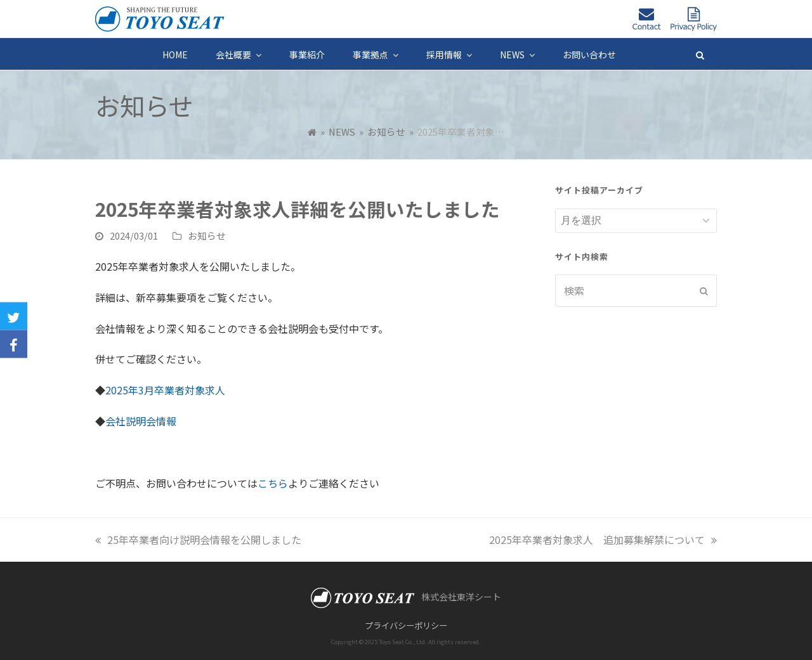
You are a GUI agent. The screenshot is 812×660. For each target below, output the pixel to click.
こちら (273, 483)
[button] (700, 54)
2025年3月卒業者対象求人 (165, 390)
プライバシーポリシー (406, 625)
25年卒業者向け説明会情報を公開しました (198, 540)
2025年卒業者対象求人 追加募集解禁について (603, 540)
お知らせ (207, 236)
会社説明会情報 (141, 421)
